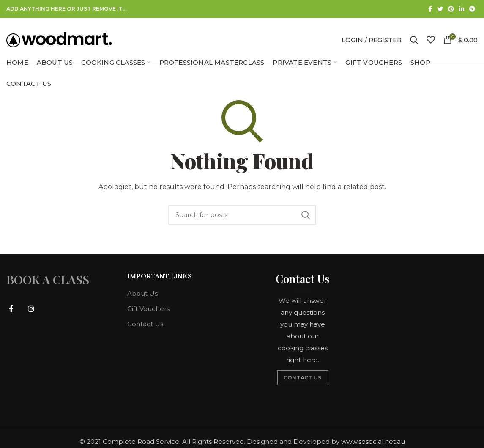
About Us (142, 293)
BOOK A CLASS (48, 279)
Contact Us (145, 324)
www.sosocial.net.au (373, 441)
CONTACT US (303, 378)
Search (306, 215)
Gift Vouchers (148, 309)
